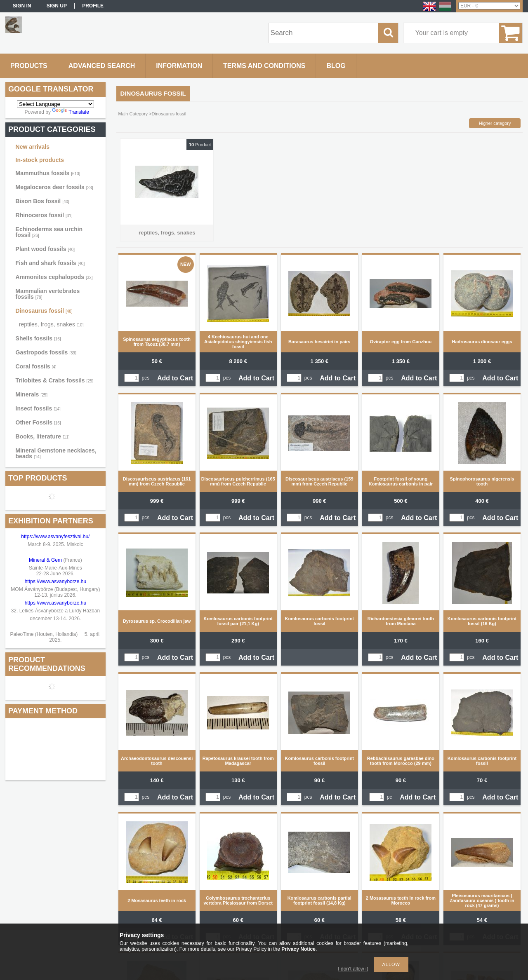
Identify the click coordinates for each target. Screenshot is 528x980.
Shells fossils (38, 338)
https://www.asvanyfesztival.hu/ (55, 537)
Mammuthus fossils (48, 173)
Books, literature (43, 436)
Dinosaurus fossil (44, 311)
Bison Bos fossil (42, 201)
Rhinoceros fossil (44, 215)
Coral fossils (36, 366)
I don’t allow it (353, 969)
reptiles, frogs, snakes (51, 324)
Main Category (133, 114)
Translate (71, 112)
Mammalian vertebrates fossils (48, 294)
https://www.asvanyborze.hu (56, 581)
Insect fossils (38, 408)
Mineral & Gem (45, 560)
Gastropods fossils (46, 352)
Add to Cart (175, 378)
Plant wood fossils (45, 249)
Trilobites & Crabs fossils (55, 380)
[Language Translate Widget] (55, 104)
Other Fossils (38, 422)
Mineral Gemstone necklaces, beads (56, 453)
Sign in (22, 6)
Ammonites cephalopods (54, 277)
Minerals (32, 394)
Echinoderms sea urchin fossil (49, 232)
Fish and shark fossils (50, 263)
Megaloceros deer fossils (54, 187)
